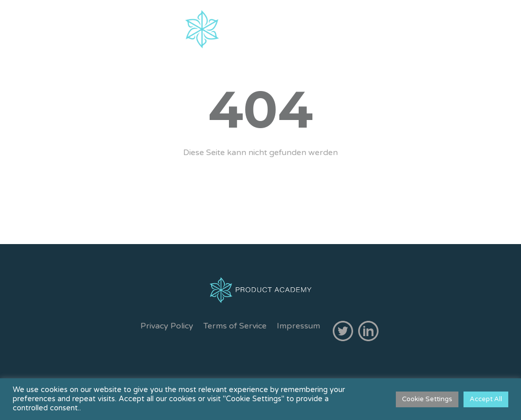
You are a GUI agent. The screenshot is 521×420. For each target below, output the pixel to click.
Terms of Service (235, 326)
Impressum (298, 326)
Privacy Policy (167, 326)
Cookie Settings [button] (427, 399)
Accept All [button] (486, 399)
